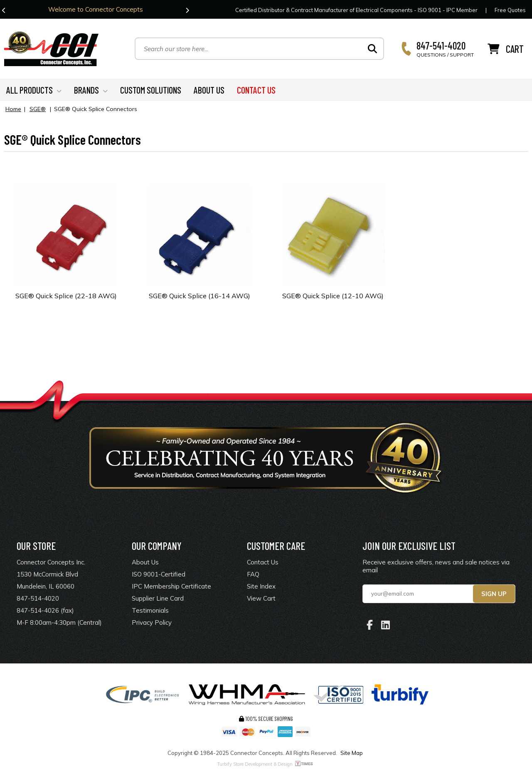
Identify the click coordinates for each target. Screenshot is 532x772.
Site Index (261, 586)
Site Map (352, 753)
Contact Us (263, 562)
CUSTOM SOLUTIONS (151, 90)
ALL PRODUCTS (34, 90)
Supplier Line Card (158, 598)
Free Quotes (510, 10)
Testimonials (150, 610)
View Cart (261, 598)
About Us (145, 562)
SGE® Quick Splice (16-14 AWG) (199, 296)
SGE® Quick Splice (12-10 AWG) (333, 296)
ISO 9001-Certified (159, 574)
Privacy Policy (152, 622)
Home (13, 109)
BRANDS (91, 90)
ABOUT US (209, 90)
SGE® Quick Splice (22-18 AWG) (66, 296)
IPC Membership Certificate (171, 586)
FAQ (253, 574)
